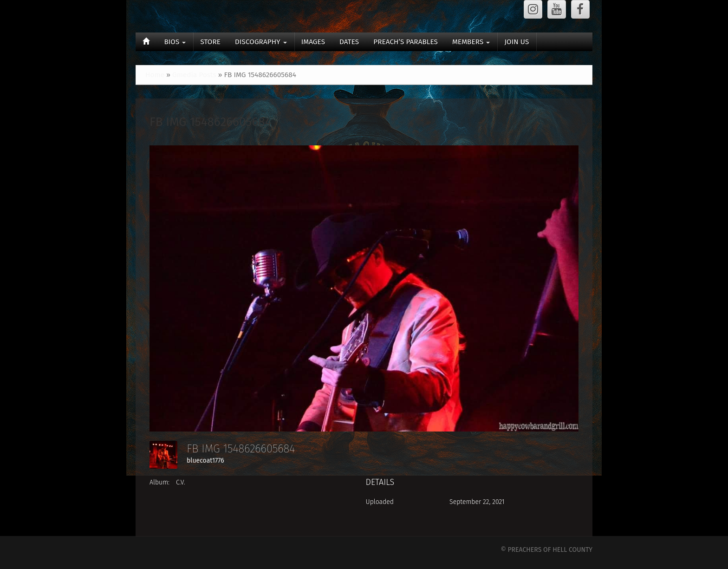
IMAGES (313, 42)
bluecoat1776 (205, 461)
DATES (349, 42)
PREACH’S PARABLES (406, 42)
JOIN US (517, 42)
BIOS (175, 42)
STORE (210, 42)
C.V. (181, 482)
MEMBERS (471, 42)
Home (155, 75)
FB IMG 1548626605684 (211, 122)
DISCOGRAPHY (261, 42)
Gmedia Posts (194, 75)
